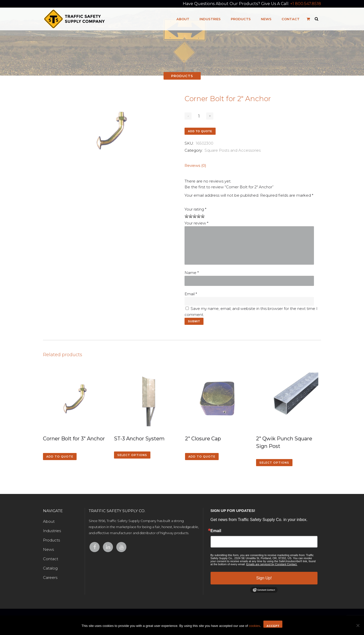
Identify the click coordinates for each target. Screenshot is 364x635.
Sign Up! (264, 578)
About (49, 521)
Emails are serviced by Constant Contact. (272, 564)
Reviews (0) (195, 165)
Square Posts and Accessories (233, 150)
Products (51, 540)
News (48, 549)
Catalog (50, 568)
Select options (132, 455)
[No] (358, 625)
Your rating (195, 209)
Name (192, 273)
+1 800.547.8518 (306, 4)
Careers (50, 577)
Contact (51, 559)
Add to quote (200, 131)
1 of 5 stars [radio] (187, 216)
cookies (254, 626)
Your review (196, 223)
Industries (52, 531)
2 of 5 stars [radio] (189, 216)
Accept (273, 626)
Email (191, 294)
